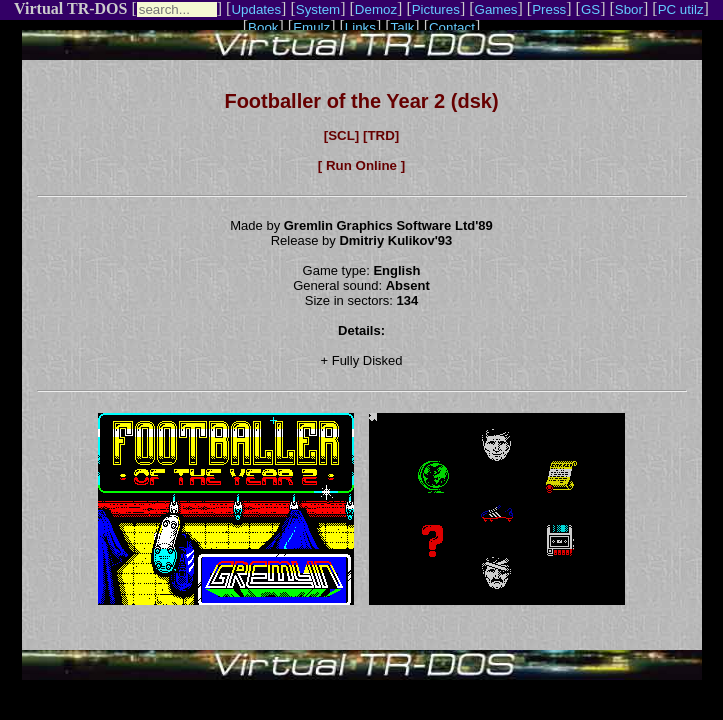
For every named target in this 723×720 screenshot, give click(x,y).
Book (263, 27)
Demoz (376, 9)
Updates (256, 9)
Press (549, 9)
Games (496, 9)
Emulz (311, 27)
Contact (452, 27)
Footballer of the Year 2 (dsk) (361, 101)
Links (360, 27)
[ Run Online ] (361, 165)
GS (590, 9)
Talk (403, 27)
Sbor (629, 9)
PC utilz (681, 9)
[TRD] (381, 135)
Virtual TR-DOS (70, 8)
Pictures (436, 9)
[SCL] (342, 135)
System (318, 9)
